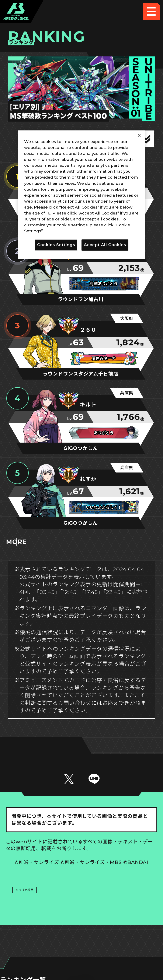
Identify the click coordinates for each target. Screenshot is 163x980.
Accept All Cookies (105, 245)
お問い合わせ (119, 902)
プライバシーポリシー (43, 902)
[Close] (139, 135)
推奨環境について (44, 885)
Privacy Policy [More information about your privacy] (60, 231)
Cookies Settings (120, 885)
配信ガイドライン (81, 920)
